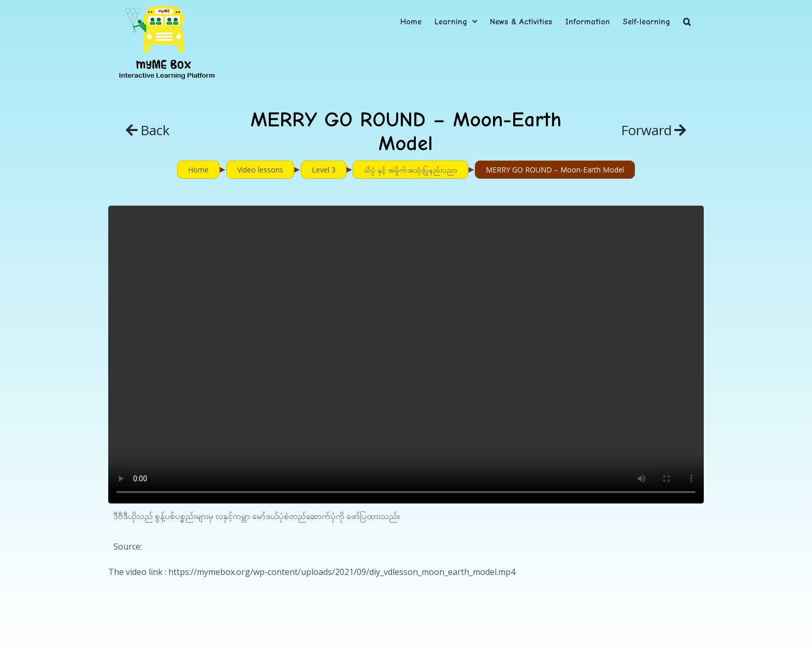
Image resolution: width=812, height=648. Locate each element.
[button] (687, 21)
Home (198, 170)
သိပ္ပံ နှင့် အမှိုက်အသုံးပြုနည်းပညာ (410, 170)
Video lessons (260, 170)
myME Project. (213, 626)
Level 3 (324, 170)
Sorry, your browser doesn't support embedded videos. (406, 355)
